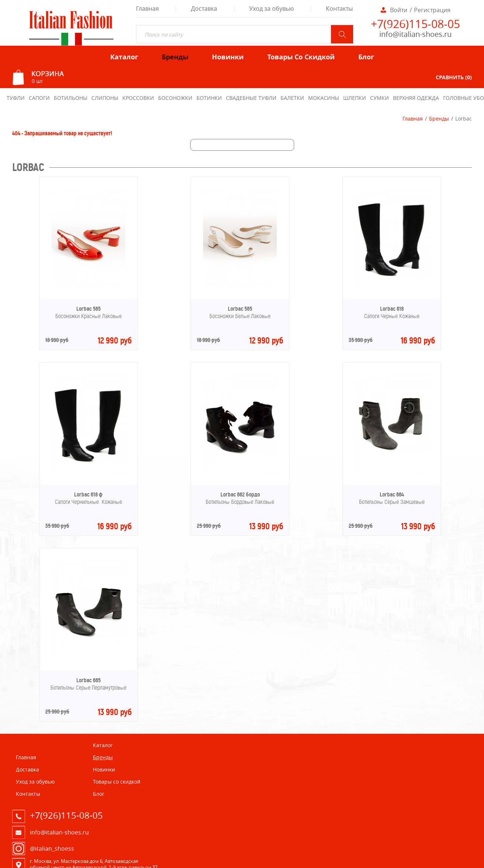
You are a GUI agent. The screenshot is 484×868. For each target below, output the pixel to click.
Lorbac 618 (392, 309)
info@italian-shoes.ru (415, 34)
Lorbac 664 (392, 494)
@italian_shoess (52, 848)
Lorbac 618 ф (88, 494)
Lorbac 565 (88, 309)
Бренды (439, 118)
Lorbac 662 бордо (240, 494)
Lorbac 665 (88, 680)
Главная (413, 118)
